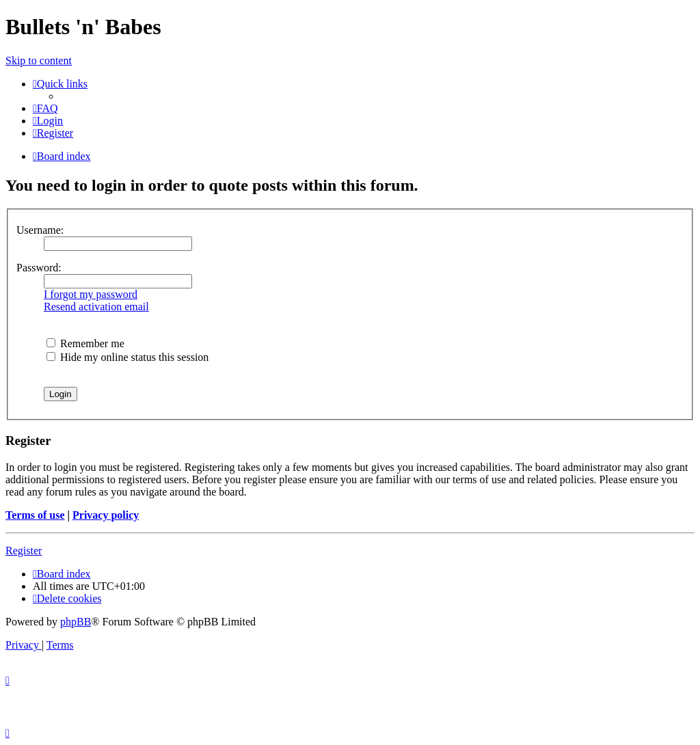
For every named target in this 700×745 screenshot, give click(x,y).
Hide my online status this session (127, 357)
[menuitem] (45, 108)
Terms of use (35, 515)
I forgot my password (91, 294)
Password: (39, 268)
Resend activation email (96, 307)
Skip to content (39, 60)
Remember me (85, 343)
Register (24, 551)
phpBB (76, 622)
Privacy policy (106, 515)
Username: (40, 230)
